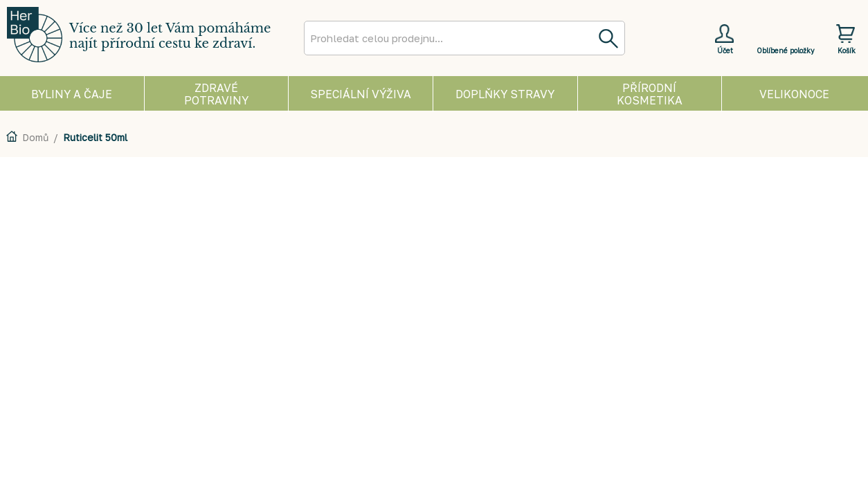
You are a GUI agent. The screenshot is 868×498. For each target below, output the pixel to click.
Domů (35, 137)
